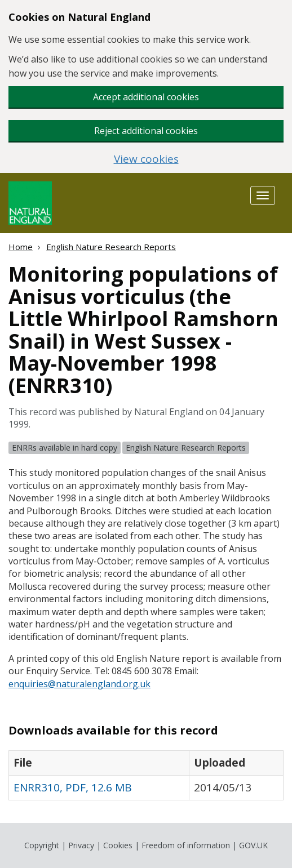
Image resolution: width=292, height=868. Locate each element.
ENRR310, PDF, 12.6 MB (73, 787)
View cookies (146, 159)
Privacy (81, 845)
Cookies (118, 845)
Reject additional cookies (146, 131)
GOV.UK (253, 845)
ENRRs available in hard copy (65, 448)
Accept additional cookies (146, 97)
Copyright (42, 845)
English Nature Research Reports (111, 247)
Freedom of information (186, 845)
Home (21, 247)
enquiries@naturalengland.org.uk (79, 684)
